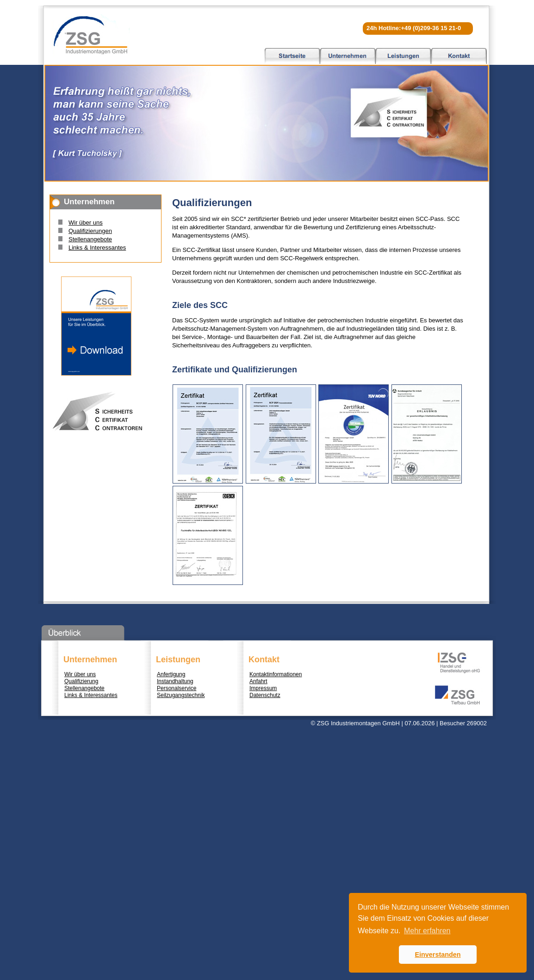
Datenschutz (265, 695)
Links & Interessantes (97, 248)
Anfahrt (258, 681)
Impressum (263, 688)
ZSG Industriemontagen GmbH (91, 35)
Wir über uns (86, 223)
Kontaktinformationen (276, 674)
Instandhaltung (175, 681)
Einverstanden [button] (438, 955)
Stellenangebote (90, 239)
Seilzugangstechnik (181, 695)
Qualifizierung (81, 681)
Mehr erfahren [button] (427, 931)
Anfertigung (171, 674)
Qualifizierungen (90, 231)
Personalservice (177, 688)
